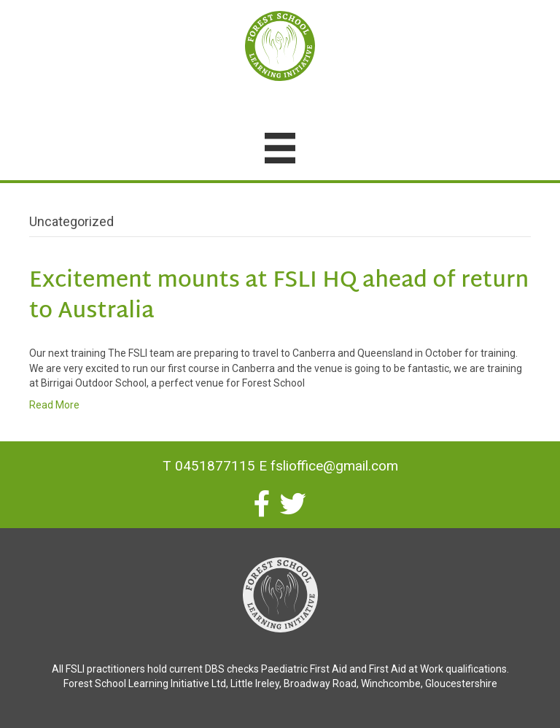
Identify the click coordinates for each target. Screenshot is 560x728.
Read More (54, 405)
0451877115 (215, 466)
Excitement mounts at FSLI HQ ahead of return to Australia (279, 297)
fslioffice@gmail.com (334, 466)
